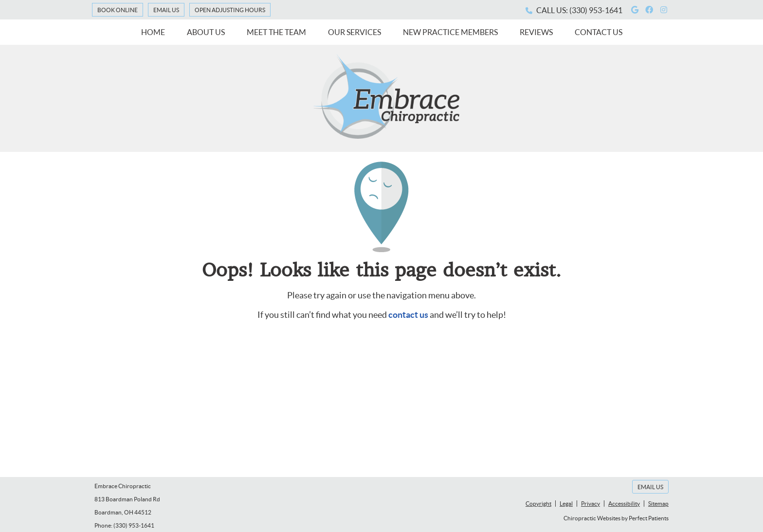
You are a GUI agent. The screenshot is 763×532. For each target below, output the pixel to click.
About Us (206, 32)
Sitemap (658, 504)
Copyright (538, 504)
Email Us (166, 10)
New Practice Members (450, 32)
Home (153, 32)
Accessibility (624, 504)
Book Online (118, 10)
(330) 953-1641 (596, 10)
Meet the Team (276, 32)
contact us (408, 315)
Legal (566, 504)
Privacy (590, 504)
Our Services (354, 32)
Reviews (536, 32)
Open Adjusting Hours (230, 10)
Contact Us (599, 32)
